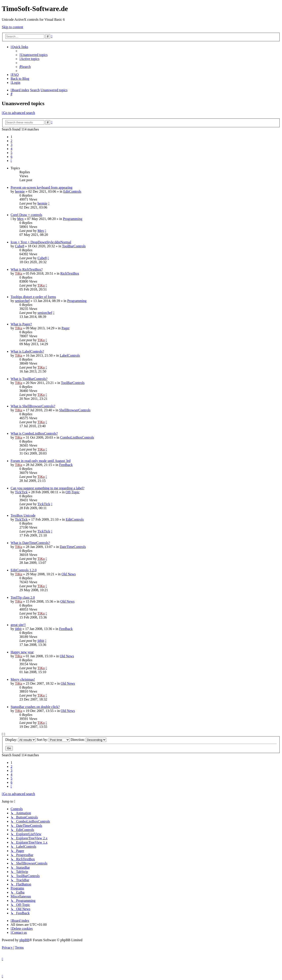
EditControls (72, 191)
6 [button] (11, 157)
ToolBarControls (74, 246)
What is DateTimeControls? (30, 543)
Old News (69, 574)
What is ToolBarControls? (29, 379)
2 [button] (11, 141)
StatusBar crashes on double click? (35, 707)
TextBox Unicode (23, 515)
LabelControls (70, 355)
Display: (20, 740)
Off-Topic (73, 492)
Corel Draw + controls (26, 215)
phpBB (24, 940)
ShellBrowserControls (75, 410)
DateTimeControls (73, 547)
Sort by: (53, 740)
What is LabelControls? (27, 351)
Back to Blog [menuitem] (20, 79)
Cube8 (20, 246)
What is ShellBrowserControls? (33, 406)
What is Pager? (21, 324)
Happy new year (22, 652)
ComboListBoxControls (77, 437)
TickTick (21, 492)
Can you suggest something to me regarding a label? (47, 488)
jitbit (18, 629)
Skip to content (12, 27)
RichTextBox (70, 273)
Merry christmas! (23, 679)
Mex (20, 219)
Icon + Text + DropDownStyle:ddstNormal (41, 242)
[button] (11, 161)
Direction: (88, 740)
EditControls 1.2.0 (24, 570)
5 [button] (11, 153)
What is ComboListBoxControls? (34, 433)
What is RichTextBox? (27, 269)
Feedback (66, 465)
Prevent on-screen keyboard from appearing (42, 187)
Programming (72, 219)
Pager (65, 328)
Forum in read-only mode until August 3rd (41, 461)
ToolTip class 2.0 (23, 597)
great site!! (18, 625)
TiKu (19, 273)
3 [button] (11, 145)
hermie (20, 191)
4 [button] (11, 149)
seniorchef (22, 301)
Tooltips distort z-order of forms (33, 297)
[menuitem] (33, 55)
